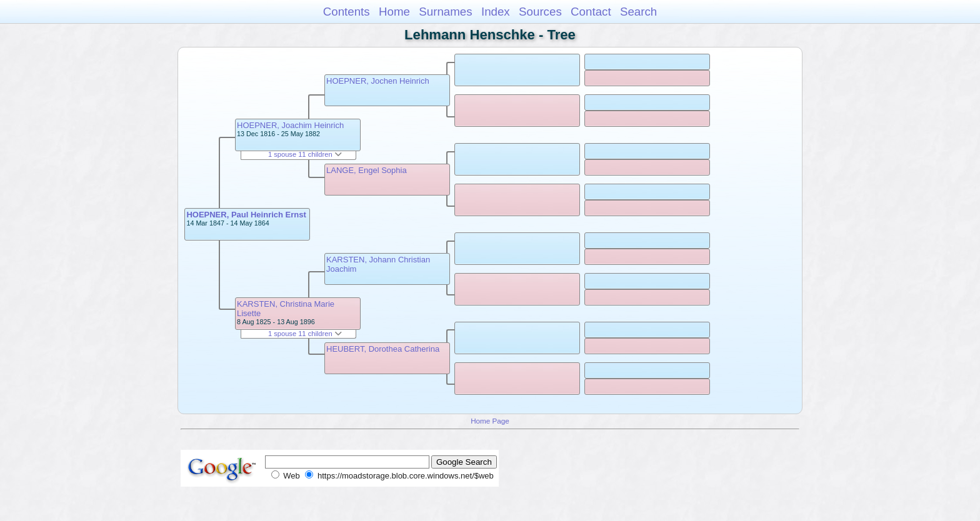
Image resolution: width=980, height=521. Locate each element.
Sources (540, 12)
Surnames (445, 12)
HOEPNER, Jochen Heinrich (378, 81)
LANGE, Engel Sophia (367, 170)
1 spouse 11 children (305, 154)
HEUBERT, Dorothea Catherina (383, 349)
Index (496, 12)
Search (638, 12)
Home (394, 12)
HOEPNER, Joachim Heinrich (290, 125)
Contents (347, 12)
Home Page (490, 421)
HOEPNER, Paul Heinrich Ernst (246, 215)
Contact (591, 12)
